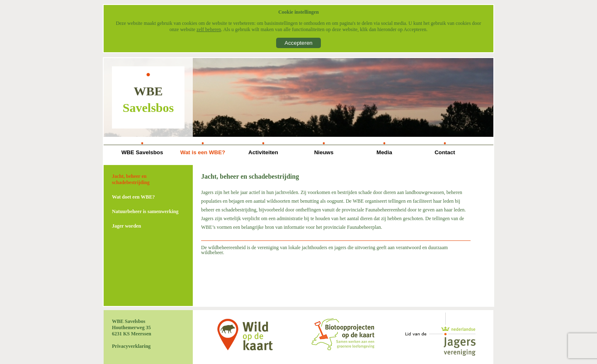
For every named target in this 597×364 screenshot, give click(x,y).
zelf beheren (209, 29)
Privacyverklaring (131, 346)
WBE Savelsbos (142, 152)
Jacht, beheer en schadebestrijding (131, 179)
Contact (445, 152)
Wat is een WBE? (203, 152)
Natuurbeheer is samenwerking (145, 211)
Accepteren (298, 43)
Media (384, 152)
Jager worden (126, 226)
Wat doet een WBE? (133, 197)
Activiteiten (263, 152)
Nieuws (324, 152)
